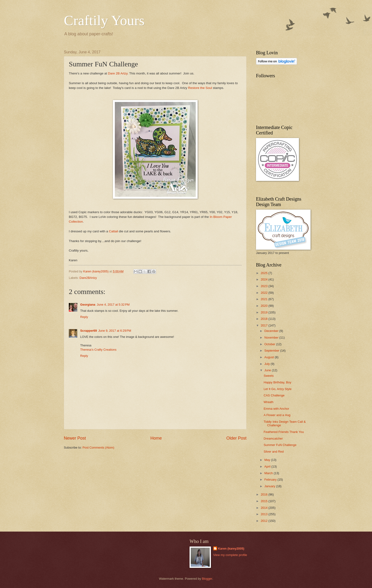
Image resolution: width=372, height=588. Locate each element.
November (272, 338)
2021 (265, 299)
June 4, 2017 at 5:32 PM (113, 305)
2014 (265, 508)
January (270, 486)
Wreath (268, 402)
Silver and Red (274, 452)
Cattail (114, 231)
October (270, 344)
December (272, 331)
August (270, 357)
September (272, 351)
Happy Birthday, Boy (277, 382)
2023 (265, 286)
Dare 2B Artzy (118, 73)
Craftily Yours (104, 20)
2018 (265, 319)
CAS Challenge (274, 395)
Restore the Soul (200, 88)
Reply (84, 317)
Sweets (269, 376)
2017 (265, 325)
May (268, 460)
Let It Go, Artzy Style (277, 389)
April (268, 466)
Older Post (236, 438)
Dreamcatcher (273, 439)
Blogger (207, 579)
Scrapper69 (88, 331)
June (268, 370)
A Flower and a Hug (277, 415)
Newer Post (75, 438)
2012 (265, 521)
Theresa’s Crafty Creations (98, 350)
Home (156, 438)
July (267, 364)
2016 (265, 494)
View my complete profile (230, 555)
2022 (265, 293)
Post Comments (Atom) (98, 448)
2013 (265, 514)
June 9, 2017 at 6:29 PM (115, 331)
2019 (265, 312)
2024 (265, 279)
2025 (265, 273)
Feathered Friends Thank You (284, 432)
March (269, 473)
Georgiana (88, 305)
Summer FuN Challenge (280, 445)
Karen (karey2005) (231, 549)
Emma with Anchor (276, 409)
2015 (265, 501)
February (271, 480)
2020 (265, 306)
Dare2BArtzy (88, 278)
